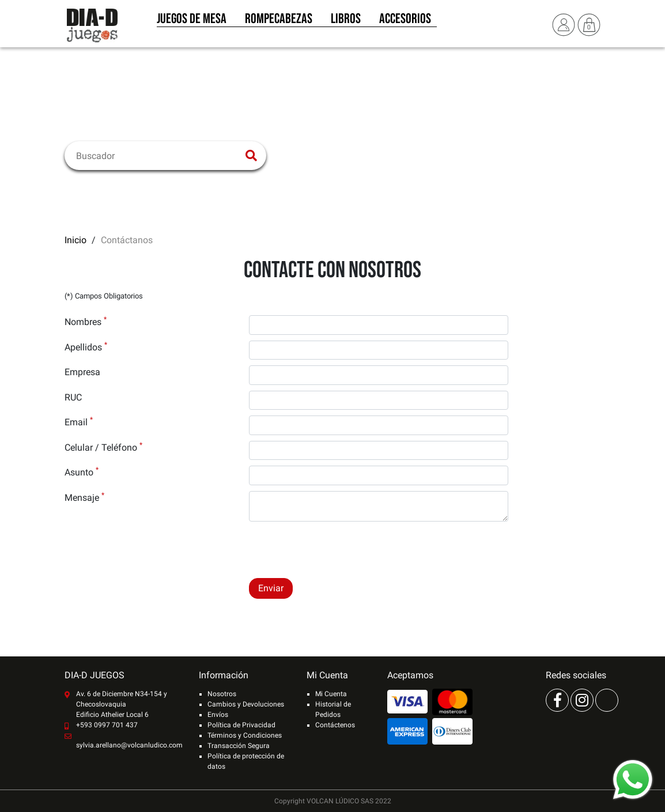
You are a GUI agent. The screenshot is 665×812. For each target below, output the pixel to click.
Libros (346, 22)
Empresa (82, 372)
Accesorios (405, 22)
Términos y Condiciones (245, 735)
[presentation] (337, 550)
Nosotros (222, 694)
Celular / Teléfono (103, 447)
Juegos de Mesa (192, 22)
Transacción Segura (239, 746)
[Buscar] (158, 156)
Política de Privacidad (241, 725)
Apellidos (86, 347)
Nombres (86, 321)
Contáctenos (335, 725)
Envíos (218, 715)
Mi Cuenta (331, 694)
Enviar (271, 588)
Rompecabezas (279, 22)
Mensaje (84, 497)
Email (79, 422)
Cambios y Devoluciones (246, 704)
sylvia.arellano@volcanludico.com (129, 745)
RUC (73, 397)
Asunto (82, 472)
